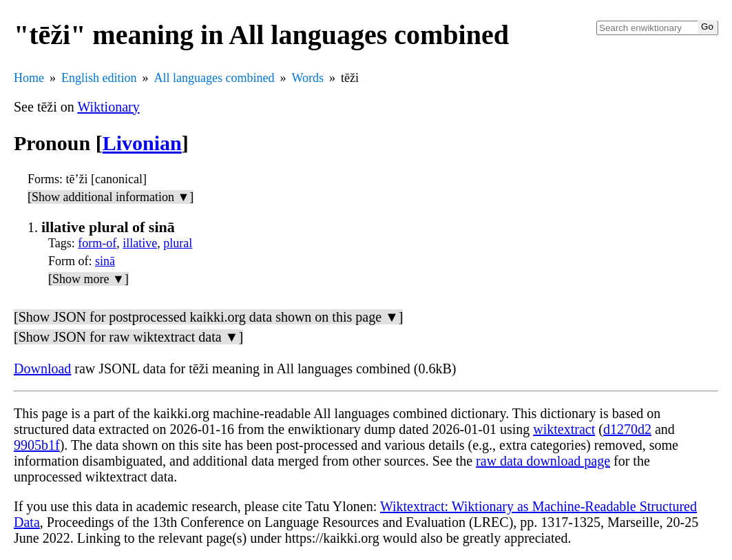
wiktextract (564, 429)
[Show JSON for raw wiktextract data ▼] (128, 337)
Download (42, 369)
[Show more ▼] (88, 279)
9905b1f (37, 445)
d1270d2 (627, 429)
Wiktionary (108, 107)
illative (140, 243)
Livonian (142, 143)
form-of (97, 243)
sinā (105, 261)
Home (29, 78)
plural (178, 243)
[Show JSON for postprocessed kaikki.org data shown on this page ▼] (208, 317)
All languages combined (215, 78)
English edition (99, 78)
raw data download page (543, 461)
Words (307, 78)
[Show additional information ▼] (111, 197)
